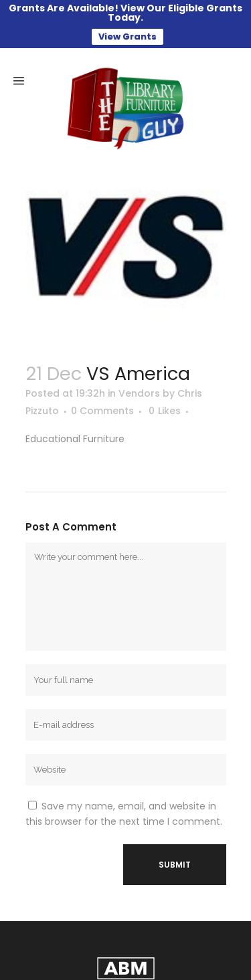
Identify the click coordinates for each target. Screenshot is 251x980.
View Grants (128, 36)
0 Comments (102, 411)
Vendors (139, 393)
